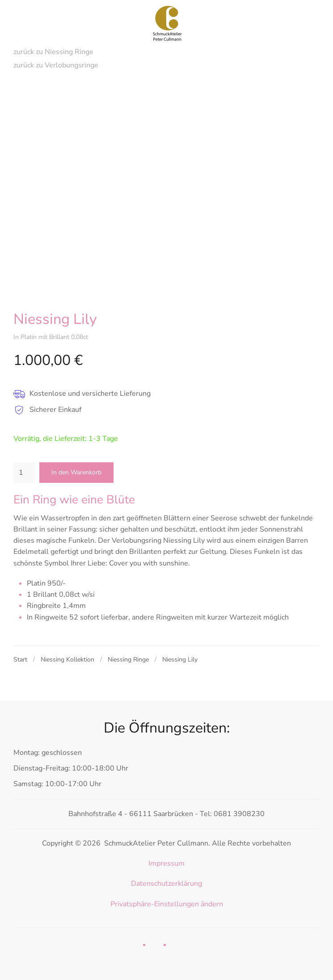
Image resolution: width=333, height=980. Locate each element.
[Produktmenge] (24, 473)
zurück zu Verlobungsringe (56, 65)
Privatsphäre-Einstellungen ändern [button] (167, 904)
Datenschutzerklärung (166, 884)
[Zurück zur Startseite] (167, 22)
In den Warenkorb (76, 472)
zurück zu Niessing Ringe (53, 52)
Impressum (166, 863)
